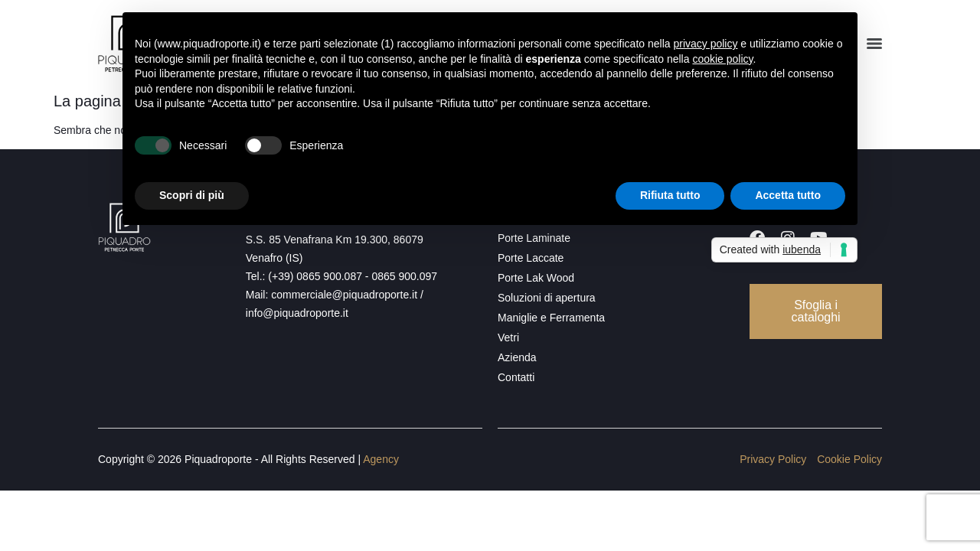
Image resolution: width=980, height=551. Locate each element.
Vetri (508, 337)
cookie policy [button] (722, 59)
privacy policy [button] (705, 44)
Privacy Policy (773, 459)
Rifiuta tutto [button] (670, 195)
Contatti (516, 377)
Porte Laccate (531, 258)
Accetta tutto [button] (788, 195)
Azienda (517, 357)
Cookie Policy (849, 459)
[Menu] (874, 44)
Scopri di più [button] (192, 195)
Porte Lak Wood (536, 278)
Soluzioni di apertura (547, 298)
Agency (381, 459)
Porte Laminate (534, 238)
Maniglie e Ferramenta (551, 318)
